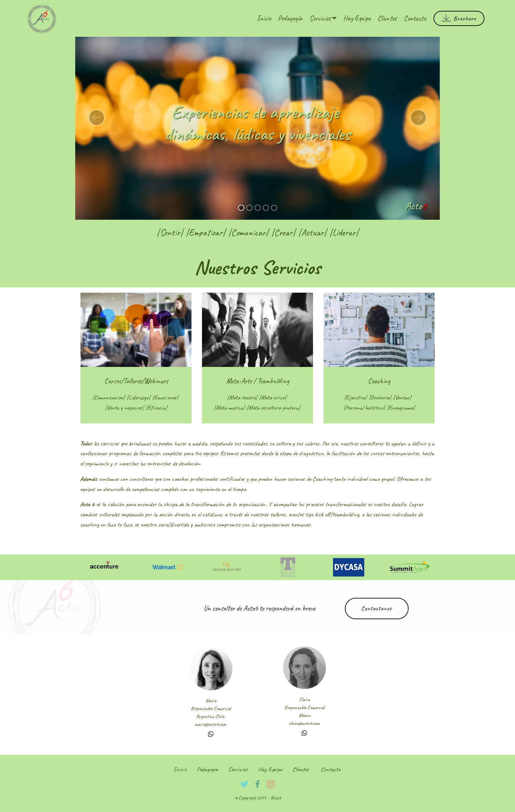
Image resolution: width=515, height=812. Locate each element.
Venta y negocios (124, 408)
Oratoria (380, 397)
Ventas (402, 397)
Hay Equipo (357, 18)
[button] (97, 118)
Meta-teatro (242, 397)
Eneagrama (401, 408)
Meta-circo (273, 397)
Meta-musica (229, 408)
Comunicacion (109, 397)
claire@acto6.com (304, 723)
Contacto (415, 18)
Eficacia (156, 408)
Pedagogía (290, 18)
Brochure (459, 18)
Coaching (379, 381)
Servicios (320, 18)
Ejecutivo (355, 397)
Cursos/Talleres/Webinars (136, 381)
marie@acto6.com (211, 724)
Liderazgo (138, 397)
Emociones (165, 397)
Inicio (264, 18)
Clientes (387, 18)
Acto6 (276, 798)
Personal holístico (364, 408)
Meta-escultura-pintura (273, 408)
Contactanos (377, 608)
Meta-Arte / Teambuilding (257, 381)
